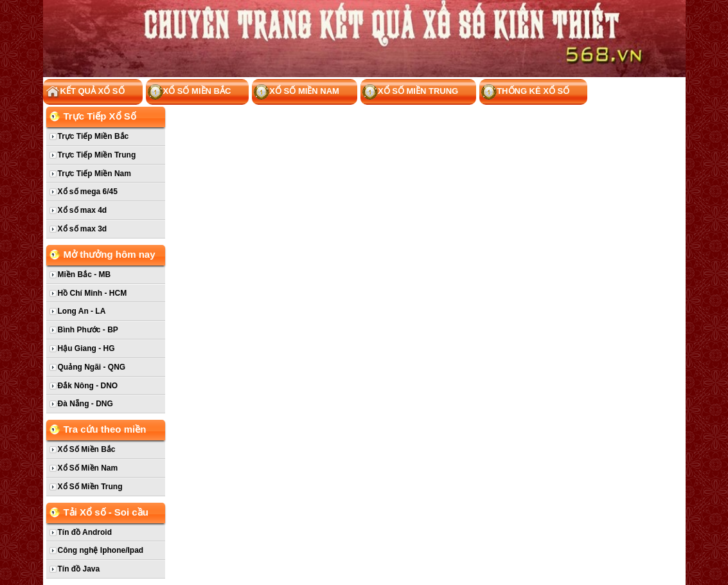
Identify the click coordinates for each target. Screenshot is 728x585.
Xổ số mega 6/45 (88, 192)
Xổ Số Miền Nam (297, 92)
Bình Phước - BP (88, 330)
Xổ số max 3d (83, 229)
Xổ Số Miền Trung (410, 92)
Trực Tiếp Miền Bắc (93, 136)
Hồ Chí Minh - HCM (93, 293)
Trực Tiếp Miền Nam (94, 174)
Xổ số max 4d (83, 210)
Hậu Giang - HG (86, 348)
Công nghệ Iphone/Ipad (101, 550)
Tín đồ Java (79, 569)
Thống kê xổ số (525, 92)
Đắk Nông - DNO (88, 386)
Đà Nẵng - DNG (85, 404)
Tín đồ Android (85, 532)
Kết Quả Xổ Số (85, 92)
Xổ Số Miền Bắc (190, 92)
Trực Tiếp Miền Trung (97, 155)
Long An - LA (82, 311)
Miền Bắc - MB (84, 274)
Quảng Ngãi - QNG (92, 367)
